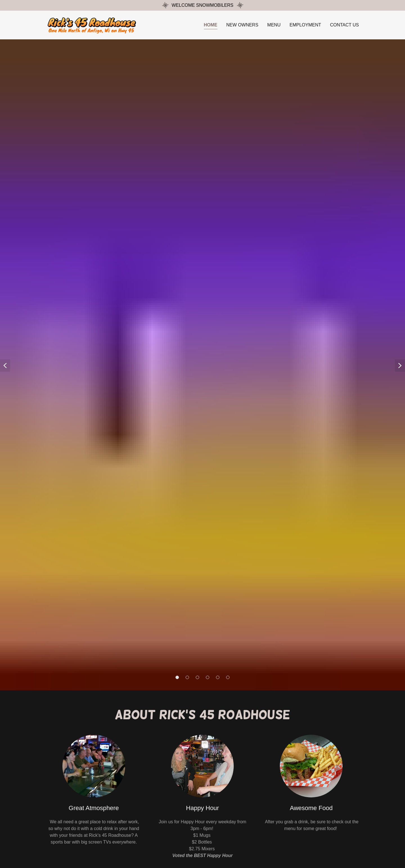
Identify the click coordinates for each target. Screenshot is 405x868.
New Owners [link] (242, 25)
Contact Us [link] (344, 25)
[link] (93, 25)
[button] (177, 677)
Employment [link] (305, 25)
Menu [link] (274, 25)
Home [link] (211, 25)
